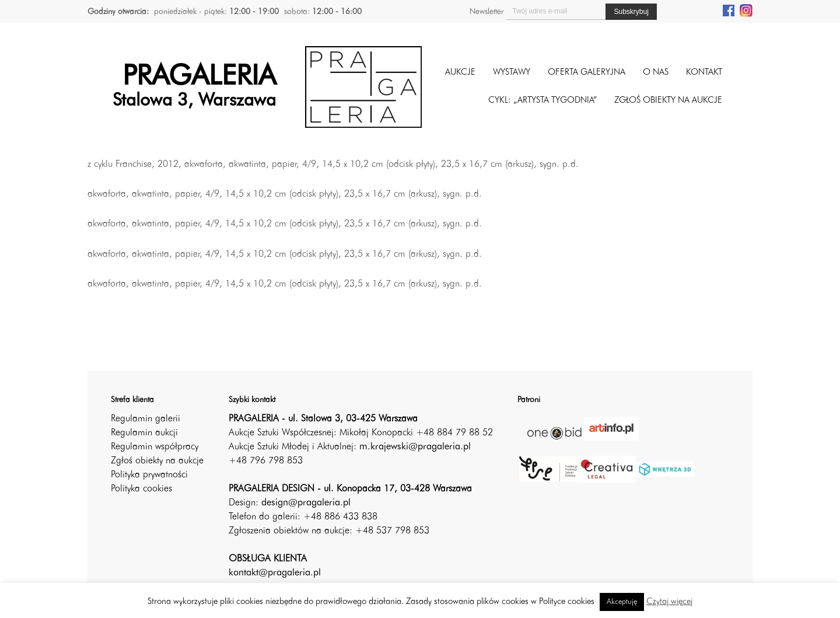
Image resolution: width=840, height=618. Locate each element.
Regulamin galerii (146, 419)
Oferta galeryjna (587, 73)
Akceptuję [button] (622, 602)
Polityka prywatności (149, 475)
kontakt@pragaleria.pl (275, 573)
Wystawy (512, 73)
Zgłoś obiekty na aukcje (157, 461)
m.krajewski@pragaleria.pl (415, 447)
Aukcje (460, 73)
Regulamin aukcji (144, 433)
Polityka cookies (141, 489)
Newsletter (487, 12)
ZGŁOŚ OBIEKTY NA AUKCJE (668, 101)
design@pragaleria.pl (306, 503)
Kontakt (704, 73)
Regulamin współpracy (155, 447)
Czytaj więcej (669, 602)
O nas (656, 73)
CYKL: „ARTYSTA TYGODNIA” (542, 101)
